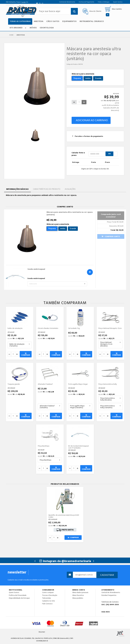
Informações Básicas (17, 189)
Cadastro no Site (48, 601)
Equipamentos (69, 21)
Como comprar (48, 592)
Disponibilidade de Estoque (19, 598)
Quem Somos (14, 592)
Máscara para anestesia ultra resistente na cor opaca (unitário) (70, 213)
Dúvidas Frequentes (109, 595)
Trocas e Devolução (50, 595)
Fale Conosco (47, 604)
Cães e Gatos (53, 21)
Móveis (33, 28)
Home (11, 35)
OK (109, 154)
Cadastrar (107, 575)
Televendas (46, 598)
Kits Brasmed (18, 28)
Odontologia (47, 28)
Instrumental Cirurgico (92, 21)
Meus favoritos (78, 595)
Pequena (77, 78)
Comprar (26, 354)
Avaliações (70, 189)
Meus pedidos (78, 598)
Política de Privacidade (18, 595)
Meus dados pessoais (80, 592)
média (88, 78)
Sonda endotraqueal (36, 269)
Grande (98, 78)
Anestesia (39, 21)
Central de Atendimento (111, 592)
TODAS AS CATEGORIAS (20, 21)
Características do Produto (47, 189)
